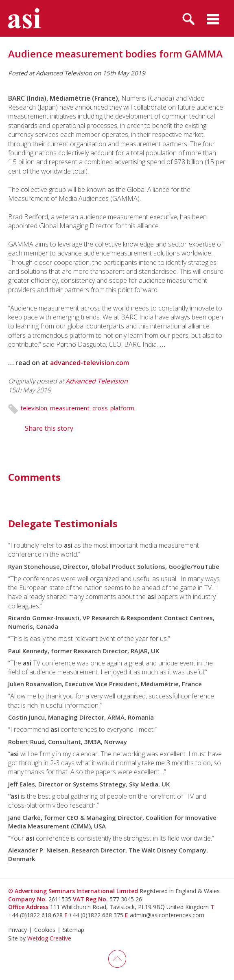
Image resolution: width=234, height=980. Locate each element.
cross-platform (113, 408)
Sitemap (73, 930)
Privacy (17, 930)
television (34, 408)
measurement (70, 408)
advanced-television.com (90, 363)
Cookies (45, 930)
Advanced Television (97, 381)
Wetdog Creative (49, 938)
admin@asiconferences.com (167, 915)
